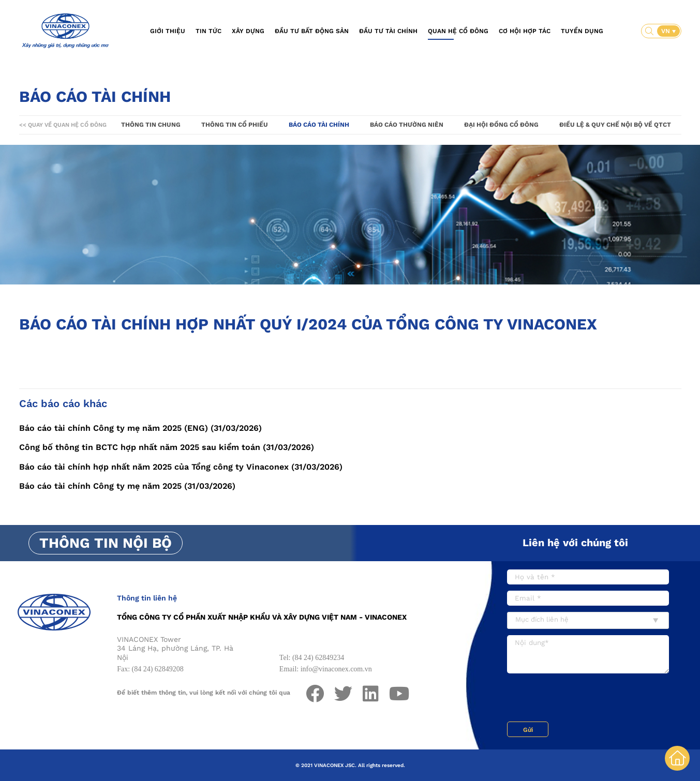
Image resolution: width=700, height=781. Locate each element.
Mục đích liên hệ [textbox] (542, 619)
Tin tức (208, 31)
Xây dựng (248, 31)
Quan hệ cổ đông (458, 31)
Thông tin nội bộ (106, 543)
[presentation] (586, 699)
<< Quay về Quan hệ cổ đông (63, 125)
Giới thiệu (168, 31)
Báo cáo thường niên (407, 125)
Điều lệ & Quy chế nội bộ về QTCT (615, 125)
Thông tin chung (151, 125)
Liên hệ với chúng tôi (575, 543)
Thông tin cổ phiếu (235, 125)
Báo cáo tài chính (319, 125)
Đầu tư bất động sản (312, 31)
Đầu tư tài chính (388, 31)
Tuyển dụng (582, 31)
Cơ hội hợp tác (525, 31)
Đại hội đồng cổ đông (501, 125)
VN (667, 31)
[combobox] (588, 620)
